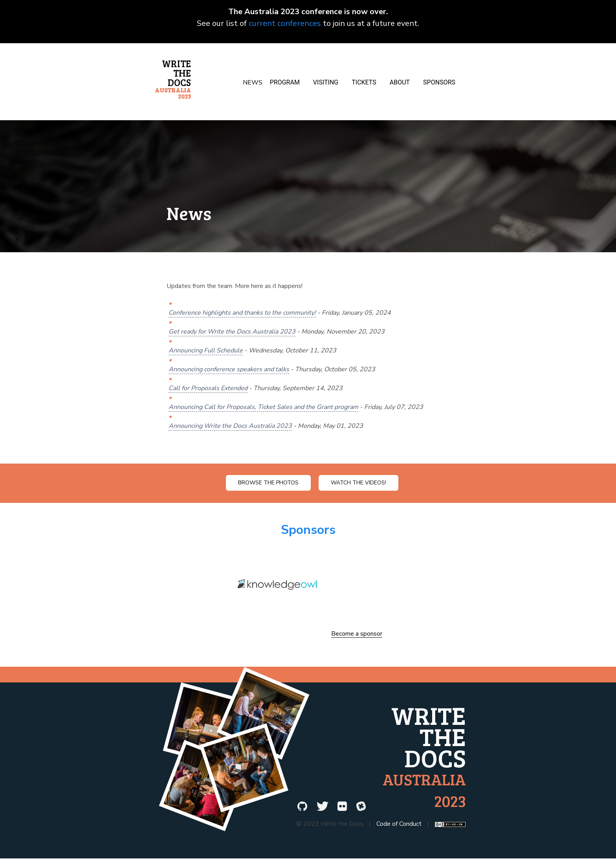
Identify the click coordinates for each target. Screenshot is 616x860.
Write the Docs (173, 79)
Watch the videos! (358, 483)
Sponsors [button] (439, 82)
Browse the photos (268, 483)
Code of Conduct (399, 824)
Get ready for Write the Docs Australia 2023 (232, 332)
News (253, 83)
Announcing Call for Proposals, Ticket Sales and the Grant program (263, 407)
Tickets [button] (364, 82)
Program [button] (285, 82)
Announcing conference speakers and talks (229, 369)
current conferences (285, 23)
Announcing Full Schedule (206, 350)
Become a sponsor (357, 634)
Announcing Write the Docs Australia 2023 (230, 426)
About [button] (400, 82)
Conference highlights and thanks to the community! (242, 313)
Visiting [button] (326, 82)
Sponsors (308, 530)
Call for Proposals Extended (208, 388)
